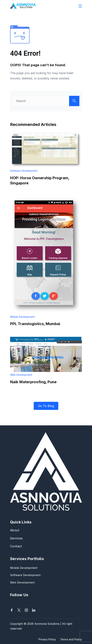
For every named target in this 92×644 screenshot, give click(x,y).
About (15, 530)
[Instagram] (26, 610)
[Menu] (80, 6)
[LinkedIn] (34, 610)
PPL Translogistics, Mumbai (35, 324)
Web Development (21, 375)
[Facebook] (12, 610)
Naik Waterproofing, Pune (33, 382)
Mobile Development (22, 317)
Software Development (24, 171)
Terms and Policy (71, 639)
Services (16, 538)
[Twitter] (19, 610)
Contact (16, 546)
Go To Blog (46, 406)
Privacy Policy (47, 639)
